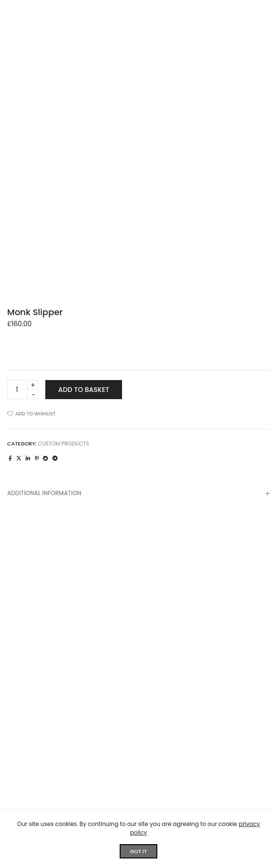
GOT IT (138, 851)
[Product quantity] (23, 390)
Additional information (138, 494)
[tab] (138, 493)
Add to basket (84, 390)
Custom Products (63, 444)
